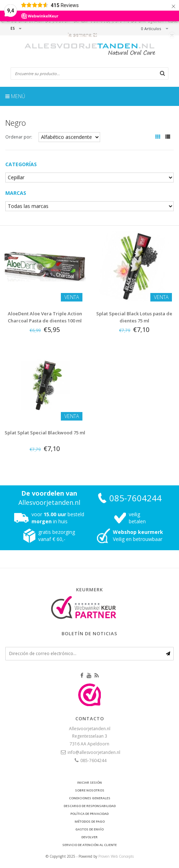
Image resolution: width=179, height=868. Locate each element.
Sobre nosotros (90, 790)
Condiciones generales (90, 798)
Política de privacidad (89, 814)
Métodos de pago (90, 821)
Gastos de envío (89, 829)
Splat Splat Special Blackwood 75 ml (45, 433)
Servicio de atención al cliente (89, 845)
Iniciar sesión (89, 782)
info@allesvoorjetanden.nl (94, 752)
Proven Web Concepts (116, 856)
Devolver (89, 837)
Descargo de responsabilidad (90, 806)
